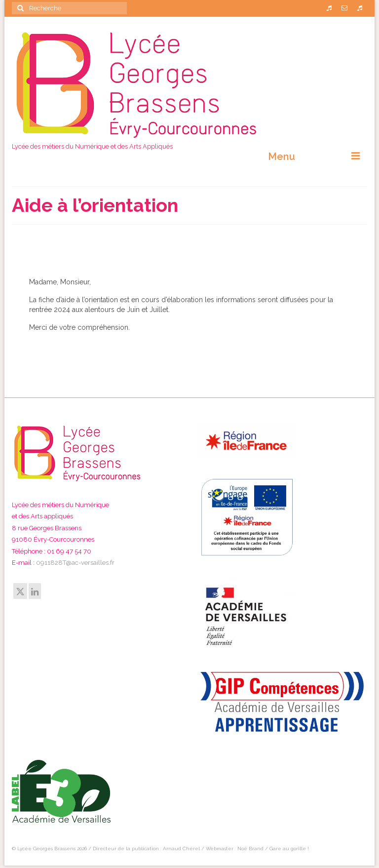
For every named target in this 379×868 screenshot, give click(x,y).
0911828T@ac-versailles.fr (75, 563)
